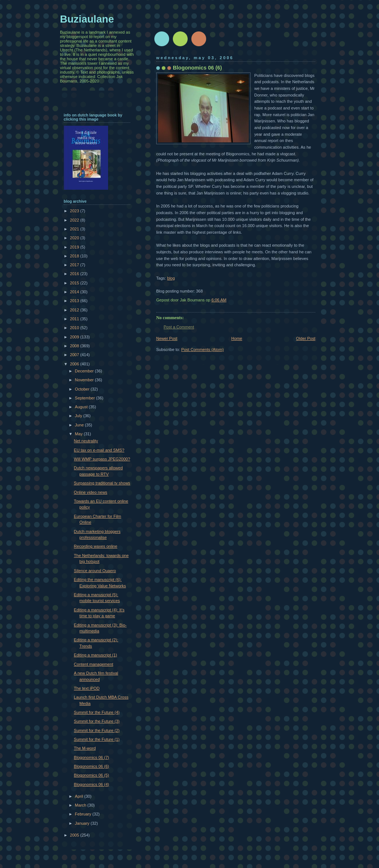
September (85, 398)
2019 (75, 247)
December (85, 371)
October (83, 389)
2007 (75, 355)
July (79, 416)
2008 (75, 346)
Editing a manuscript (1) (96, 655)
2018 (75, 256)
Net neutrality (86, 441)
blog (171, 278)
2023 (75, 211)
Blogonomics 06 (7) (92, 757)
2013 (75, 301)
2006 (75, 364)
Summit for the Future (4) (97, 712)
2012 (75, 310)
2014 (75, 292)
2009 (75, 337)
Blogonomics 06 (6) (92, 766)
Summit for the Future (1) (97, 739)
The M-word (85, 748)
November (85, 380)
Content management (94, 664)
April (79, 796)
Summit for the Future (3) (97, 721)
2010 (75, 328)
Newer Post (167, 338)
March (81, 805)
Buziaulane (87, 19)
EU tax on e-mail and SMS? (99, 450)
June (80, 425)
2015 (75, 283)
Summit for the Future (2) (97, 730)
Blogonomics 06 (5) (92, 775)
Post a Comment (179, 327)
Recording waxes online (96, 546)
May (79, 434)
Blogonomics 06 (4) (92, 784)
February (83, 814)
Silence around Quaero (95, 571)
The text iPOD (87, 688)
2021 (75, 229)
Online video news (91, 492)
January (83, 823)
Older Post (306, 338)
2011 (75, 319)
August (82, 407)
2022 (75, 220)
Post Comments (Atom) (203, 349)
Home (237, 338)
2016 (75, 274)
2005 (75, 835)
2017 (75, 265)
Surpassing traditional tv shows (102, 483)
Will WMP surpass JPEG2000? (102, 459)
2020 (75, 238)
